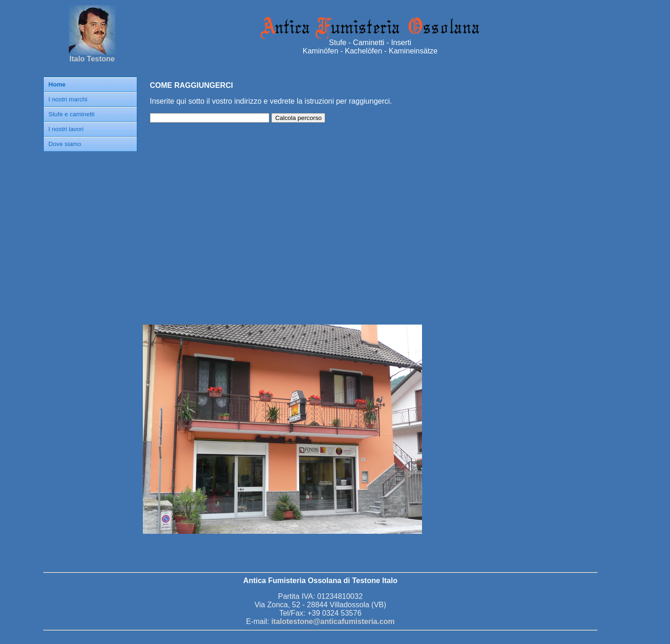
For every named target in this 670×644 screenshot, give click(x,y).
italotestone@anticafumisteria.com (333, 621)
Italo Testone (92, 56)
